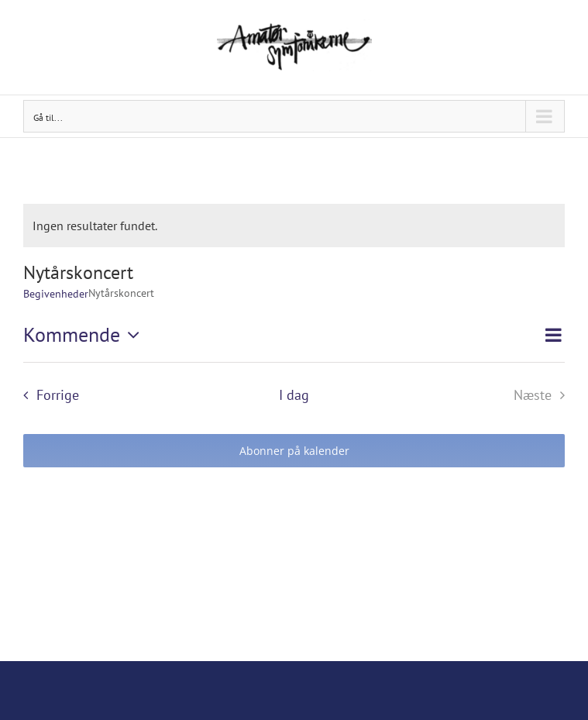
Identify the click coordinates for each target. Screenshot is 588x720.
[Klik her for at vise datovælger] (85, 335)
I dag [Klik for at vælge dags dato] (294, 395)
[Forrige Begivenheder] (46, 395)
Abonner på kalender (294, 451)
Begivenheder (56, 294)
